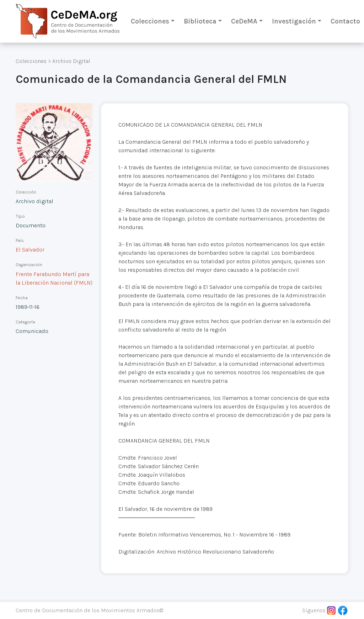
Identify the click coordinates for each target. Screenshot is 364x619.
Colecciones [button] (150, 21)
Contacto (345, 21)
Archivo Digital (71, 61)
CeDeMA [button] (244, 21)
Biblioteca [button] (200, 21)
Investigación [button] (294, 21)
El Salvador (30, 250)
